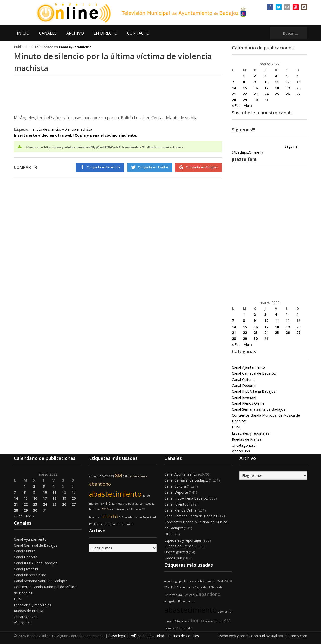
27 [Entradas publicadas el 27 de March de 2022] (298, 94)
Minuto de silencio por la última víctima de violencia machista (107, 62)
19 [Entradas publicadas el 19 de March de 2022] (288, 88)
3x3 (121, 517)
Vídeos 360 (241, 451)
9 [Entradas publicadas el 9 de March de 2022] (255, 82)
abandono (100, 484)
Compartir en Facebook (100, 167)
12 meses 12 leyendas (178, 628)
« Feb (236, 106)
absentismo (138, 476)
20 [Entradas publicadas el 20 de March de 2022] (298, 88)
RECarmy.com (296, 636)
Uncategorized (244, 445)
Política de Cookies (183, 636)
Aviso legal (117, 636)
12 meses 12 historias (197, 581)
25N (111, 476)
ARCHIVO (75, 33)
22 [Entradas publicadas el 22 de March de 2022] (245, 94)
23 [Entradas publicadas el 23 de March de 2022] (256, 94)
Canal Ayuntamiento (75, 47)
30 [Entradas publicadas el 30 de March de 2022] (256, 100)
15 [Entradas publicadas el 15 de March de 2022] (245, 88)
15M (102, 504)
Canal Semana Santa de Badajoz (259, 409)
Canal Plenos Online (248, 403)
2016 (105, 509)
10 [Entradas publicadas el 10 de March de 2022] (266, 82)
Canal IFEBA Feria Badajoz (254, 391)
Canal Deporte (244, 385)
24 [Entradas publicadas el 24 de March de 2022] (266, 94)
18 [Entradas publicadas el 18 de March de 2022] (277, 88)
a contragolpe (119, 509)
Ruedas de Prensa (247, 439)
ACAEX (104, 476)
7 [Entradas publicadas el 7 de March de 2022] (233, 82)
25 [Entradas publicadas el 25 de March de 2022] (277, 94)
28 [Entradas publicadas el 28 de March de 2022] (234, 100)
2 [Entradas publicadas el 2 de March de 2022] (255, 76)
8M (118, 476)
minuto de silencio (45, 129)
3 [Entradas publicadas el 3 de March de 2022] (265, 76)
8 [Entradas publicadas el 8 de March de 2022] (244, 82)
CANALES (48, 33)
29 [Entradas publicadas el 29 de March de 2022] (245, 100)
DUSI (236, 427)
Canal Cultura (243, 379)
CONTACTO (138, 33)
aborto (110, 517)
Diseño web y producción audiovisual (247, 636)
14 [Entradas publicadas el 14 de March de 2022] (234, 88)
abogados (128, 524)
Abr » (248, 106)
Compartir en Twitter (151, 167)
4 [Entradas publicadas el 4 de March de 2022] (276, 76)
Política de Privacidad (147, 636)
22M (126, 476)
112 (108, 503)
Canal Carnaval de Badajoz (254, 373)
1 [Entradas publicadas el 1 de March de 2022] (244, 76)
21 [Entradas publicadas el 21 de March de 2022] (234, 94)
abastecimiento (115, 494)
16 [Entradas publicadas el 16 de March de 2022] (256, 88)
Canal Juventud (244, 397)
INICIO (23, 33)
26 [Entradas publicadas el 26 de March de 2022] (288, 94)
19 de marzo (186, 601)
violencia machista (77, 129)
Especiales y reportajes (251, 433)
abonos (94, 476)
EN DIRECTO (105, 33)
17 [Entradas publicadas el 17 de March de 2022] (266, 88)
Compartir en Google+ (202, 167)
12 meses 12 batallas (125, 504)
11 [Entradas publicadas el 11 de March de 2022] (277, 82)
